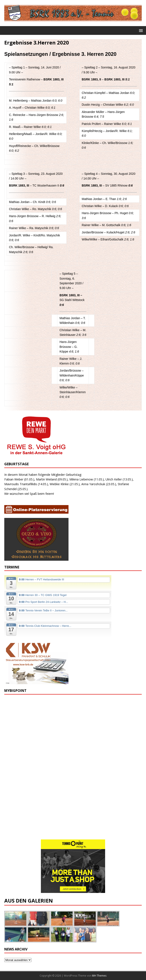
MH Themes (99, 976)
